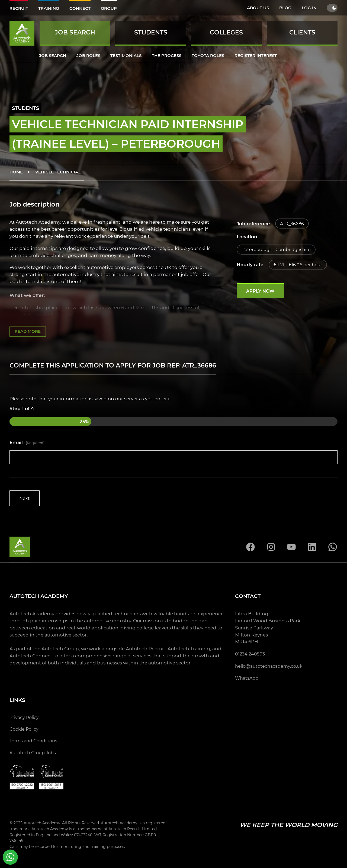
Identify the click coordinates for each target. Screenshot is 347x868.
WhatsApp (248, 679)
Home (16, 172)
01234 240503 (251, 655)
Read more (28, 332)
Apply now (262, 293)
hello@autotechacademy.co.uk (271, 667)
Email (27, 443)
